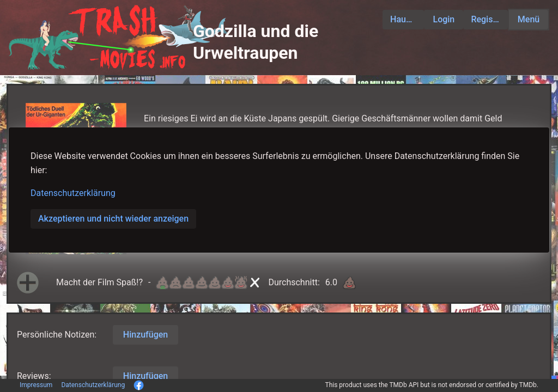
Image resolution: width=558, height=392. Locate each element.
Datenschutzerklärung (73, 193)
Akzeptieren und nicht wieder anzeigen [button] (113, 219)
